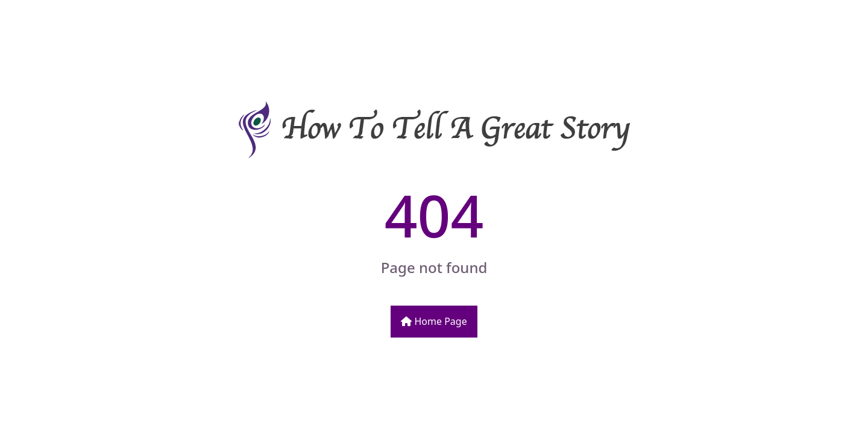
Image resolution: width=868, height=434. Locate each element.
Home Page (434, 321)
